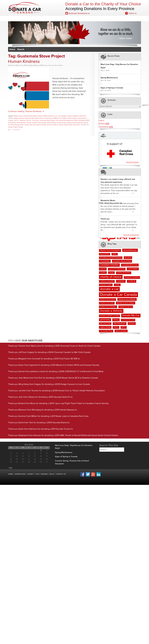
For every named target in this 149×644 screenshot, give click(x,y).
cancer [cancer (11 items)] (103, 269)
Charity (31, 474)
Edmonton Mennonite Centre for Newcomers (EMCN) (41, 118)
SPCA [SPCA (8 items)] (124, 327)
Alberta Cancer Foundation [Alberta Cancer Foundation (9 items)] (110, 250)
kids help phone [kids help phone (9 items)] (120, 323)
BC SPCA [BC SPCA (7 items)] (128, 258)
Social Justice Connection (72, 125)
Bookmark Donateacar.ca (77, 13)
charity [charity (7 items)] (111, 273)
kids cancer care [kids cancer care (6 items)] (105, 324)
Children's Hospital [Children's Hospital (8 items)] (107, 281)
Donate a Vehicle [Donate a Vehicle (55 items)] (111, 311)
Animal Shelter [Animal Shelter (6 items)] (105, 254)
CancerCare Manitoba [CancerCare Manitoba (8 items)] (117, 269)
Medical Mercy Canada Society (57, 123)
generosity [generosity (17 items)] (105, 320)
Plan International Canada (38, 125)
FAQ (81, 18)
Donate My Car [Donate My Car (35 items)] (131, 315)
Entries (104, 124)
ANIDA (45, 116)
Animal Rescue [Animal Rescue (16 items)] (130, 250)
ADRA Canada (18, 116)
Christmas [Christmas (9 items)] (121, 281)
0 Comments (16, 130)
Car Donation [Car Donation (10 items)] (133, 269)
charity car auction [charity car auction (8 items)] (124, 273)
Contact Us (128, 18)
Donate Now (35, 18)
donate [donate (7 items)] (117, 285)
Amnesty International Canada (33, 116)
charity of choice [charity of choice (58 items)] (111, 277)
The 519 (83, 125)
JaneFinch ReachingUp (39, 123)
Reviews (68, 18)
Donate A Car (25, 8)
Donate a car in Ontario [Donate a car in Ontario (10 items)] (126, 303)
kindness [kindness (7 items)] (132, 323)
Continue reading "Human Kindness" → (26, 111)
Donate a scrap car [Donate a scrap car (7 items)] (126, 307)
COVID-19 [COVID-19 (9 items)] (132, 281)
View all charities (132, 162)
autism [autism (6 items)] (115, 254)
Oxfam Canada (24, 125)
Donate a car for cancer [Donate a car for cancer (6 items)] (108, 299)
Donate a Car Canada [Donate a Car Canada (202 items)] (118, 295)
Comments (106, 127)
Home (18, 18)
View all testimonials (131, 235)
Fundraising (109, 18)
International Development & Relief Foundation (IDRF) (73, 120)
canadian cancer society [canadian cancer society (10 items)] (122, 261)
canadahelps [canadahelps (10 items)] (105, 261)
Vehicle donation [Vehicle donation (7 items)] (121, 331)
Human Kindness (24, 62)
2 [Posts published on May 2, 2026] (41, 450)
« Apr (10, 468)
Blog (93, 18)
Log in (101, 120)
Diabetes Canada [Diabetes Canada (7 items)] (106, 285)
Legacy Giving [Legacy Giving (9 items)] (105, 327)
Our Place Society (13, 125)
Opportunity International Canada (77, 123)
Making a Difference (40, 65)
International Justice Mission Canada (20, 123)
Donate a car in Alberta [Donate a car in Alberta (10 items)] (127, 299)
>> (133, 193)
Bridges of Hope (67, 116)
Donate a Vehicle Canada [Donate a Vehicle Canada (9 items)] (109, 316)
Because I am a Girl (55, 116)
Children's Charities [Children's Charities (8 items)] (132, 277)
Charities (53, 18)
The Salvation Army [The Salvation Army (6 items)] (106, 331)
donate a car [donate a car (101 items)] (109, 289)
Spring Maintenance (109, 78)
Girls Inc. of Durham (32, 120)
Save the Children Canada (55, 125)
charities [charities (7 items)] (103, 273)
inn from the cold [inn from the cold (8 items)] (128, 320)
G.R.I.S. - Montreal (20, 120)
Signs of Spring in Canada (112, 88)
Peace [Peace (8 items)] (116, 327)
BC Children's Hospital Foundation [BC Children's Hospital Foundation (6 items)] (111, 258)
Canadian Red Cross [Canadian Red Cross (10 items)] (130, 265)
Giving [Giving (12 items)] (116, 320)
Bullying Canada (19, 118)
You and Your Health (55, 65)
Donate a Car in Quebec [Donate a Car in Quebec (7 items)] (108, 307)
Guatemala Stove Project (47, 120)
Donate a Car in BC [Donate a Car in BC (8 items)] (107, 303)
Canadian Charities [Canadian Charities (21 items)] (109, 265)
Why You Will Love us (110, 203)
